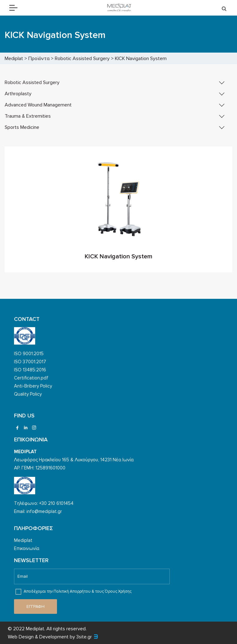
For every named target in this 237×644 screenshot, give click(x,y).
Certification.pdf (31, 378)
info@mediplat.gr (44, 511)
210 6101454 (61, 503)
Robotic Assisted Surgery (32, 82)
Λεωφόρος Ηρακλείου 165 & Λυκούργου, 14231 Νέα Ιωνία (74, 460)
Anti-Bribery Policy (33, 386)
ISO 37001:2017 (30, 362)
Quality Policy (28, 394)
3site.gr (84, 637)
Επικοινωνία (27, 548)
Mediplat (23, 540)
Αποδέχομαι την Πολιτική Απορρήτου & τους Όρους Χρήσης (73, 592)
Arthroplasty (18, 94)
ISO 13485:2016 (30, 370)
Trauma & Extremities (28, 116)
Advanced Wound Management (38, 105)
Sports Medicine (22, 127)
